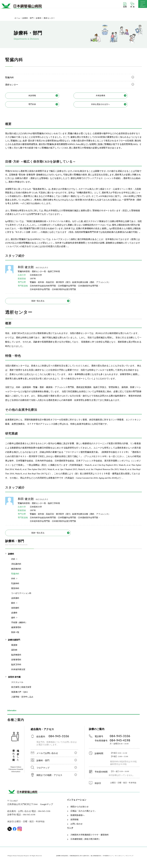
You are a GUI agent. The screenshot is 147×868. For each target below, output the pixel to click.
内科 (13, 562)
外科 (13, 582)
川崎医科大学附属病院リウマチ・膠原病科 (90, 838)
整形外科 (15, 592)
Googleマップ (47, 808)
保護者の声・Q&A (19, 695)
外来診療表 (107, 96)
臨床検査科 (16, 658)
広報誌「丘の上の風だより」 (84, 814)
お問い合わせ (77, 827)
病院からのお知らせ (80, 810)
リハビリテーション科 (21, 597)
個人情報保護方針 (96, 859)
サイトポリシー (119, 859)
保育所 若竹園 (14, 680)
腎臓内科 (9, 77)
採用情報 (75, 823)
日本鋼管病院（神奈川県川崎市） (86, 842)
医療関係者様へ (78, 819)
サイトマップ (129, 859)
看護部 (14, 648)
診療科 (11, 557)
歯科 (13, 621)
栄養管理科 (16, 663)
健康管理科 (16, 631)
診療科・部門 (43, 764)
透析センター (12, 85)
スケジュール (17, 686)
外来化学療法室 (18, 673)
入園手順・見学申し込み (22, 700)
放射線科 (15, 611)
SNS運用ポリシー (108, 859)
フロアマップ (43, 771)
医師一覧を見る (38, 303)
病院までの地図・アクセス (49, 778)
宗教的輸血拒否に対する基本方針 (79, 859)
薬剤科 (14, 653)
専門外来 (38, 105)
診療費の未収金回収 (62, 859)
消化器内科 (16, 567)
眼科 (13, 606)
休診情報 (38, 96)
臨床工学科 (16, 668)
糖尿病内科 (16, 572)
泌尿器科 (15, 601)
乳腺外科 (15, 587)
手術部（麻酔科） (19, 626)
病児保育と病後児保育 (21, 690)
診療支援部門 (14, 643)
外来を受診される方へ (107, 105)
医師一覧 (15, 636)
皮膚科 (14, 616)
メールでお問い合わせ (47, 756)
